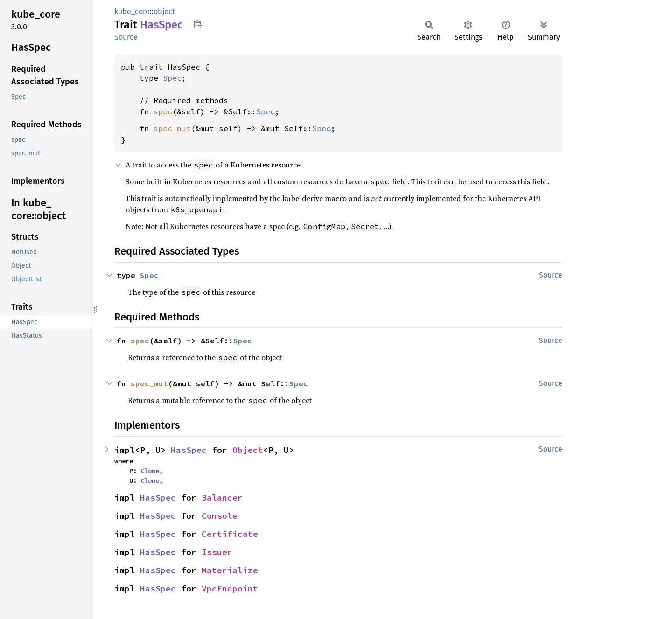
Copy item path (198, 24)
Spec (172, 78)
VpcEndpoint (230, 588)
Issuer (217, 552)
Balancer (222, 497)
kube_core (132, 11)
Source (126, 37)
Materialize (230, 570)
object (164, 11)
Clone (150, 471)
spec (163, 111)
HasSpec (189, 450)
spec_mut (172, 128)
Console (220, 516)
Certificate (230, 534)
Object (248, 450)
